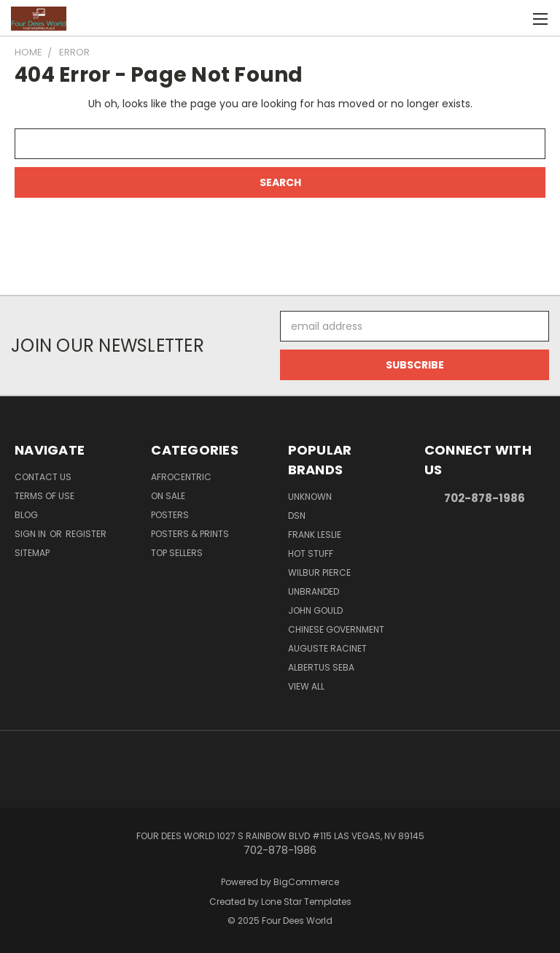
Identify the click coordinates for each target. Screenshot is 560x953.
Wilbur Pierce (319, 572)
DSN (297, 516)
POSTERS (170, 515)
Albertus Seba (321, 667)
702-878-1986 (485, 498)
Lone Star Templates (306, 902)
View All (306, 686)
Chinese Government (336, 629)
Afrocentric (181, 477)
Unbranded (314, 591)
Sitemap (32, 553)
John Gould (315, 610)
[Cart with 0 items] (513, 18)
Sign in (31, 534)
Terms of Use (44, 496)
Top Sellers (177, 553)
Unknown (310, 497)
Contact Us (43, 477)
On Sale (168, 496)
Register (86, 534)
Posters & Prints (190, 534)
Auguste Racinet (327, 648)
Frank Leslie (315, 535)
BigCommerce (306, 882)
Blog (26, 515)
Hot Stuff (311, 553)
